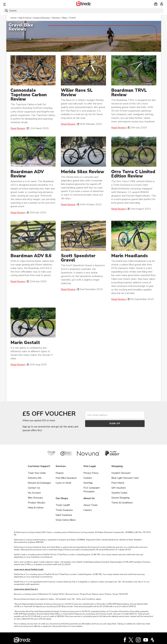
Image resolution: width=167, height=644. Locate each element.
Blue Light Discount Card (125, 478)
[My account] (162, 4)
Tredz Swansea (64, 510)
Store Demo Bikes (66, 520)
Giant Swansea (64, 515)
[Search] (83, 11)
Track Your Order (37, 473)
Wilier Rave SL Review (77, 93)
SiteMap (88, 483)
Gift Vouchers (119, 488)
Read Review (18, 128)
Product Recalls (37, 503)
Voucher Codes (119, 493)
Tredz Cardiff (63, 505)
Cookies (88, 478)
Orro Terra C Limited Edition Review (133, 174)
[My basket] (156, 4)
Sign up (115, 423)
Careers (88, 510)
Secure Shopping (120, 498)
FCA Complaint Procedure (92, 490)
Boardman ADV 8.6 (31, 256)
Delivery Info (35, 478)
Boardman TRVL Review (129, 93)
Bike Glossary (35, 498)
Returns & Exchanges (39, 483)
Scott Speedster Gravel (78, 258)
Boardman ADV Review (27, 174)
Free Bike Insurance (66, 478)
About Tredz (90, 505)
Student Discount (121, 473)
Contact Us (34, 488)
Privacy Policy (91, 473)
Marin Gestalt (26, 343)
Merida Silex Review (82, 172)
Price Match (118, 483)
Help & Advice (36, 508)
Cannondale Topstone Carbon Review (29, 95)
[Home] (83, 4)
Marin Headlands (130, 256)
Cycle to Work (63, 483)
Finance (60, 473)
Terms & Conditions (122, 503)
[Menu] (30, 4)
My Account (34, 493)
